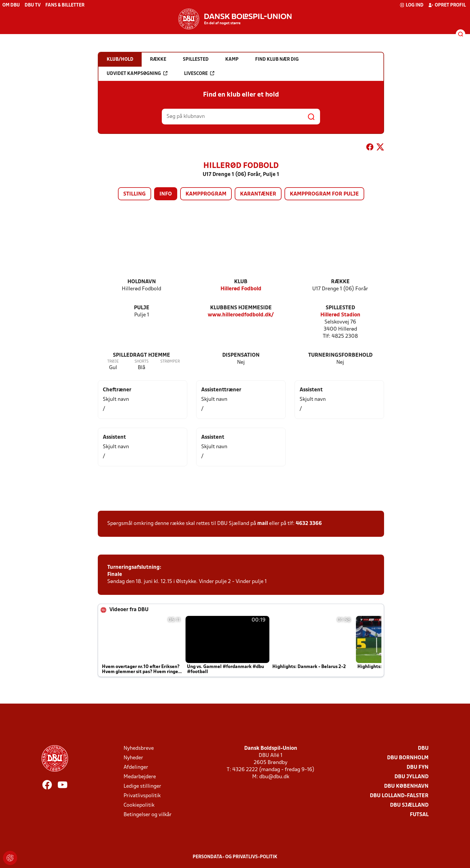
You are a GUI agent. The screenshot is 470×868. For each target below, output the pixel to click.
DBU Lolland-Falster (399, 796)
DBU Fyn (418, 767)
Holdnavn (142, 282)
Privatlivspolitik (142, 796)
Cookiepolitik (139, 805)
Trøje (113, 362)
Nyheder (133, 758)
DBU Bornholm (408, 758)
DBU (423, 748)
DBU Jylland (411, 777)
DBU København (406, 786)
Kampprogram (206, 194)
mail (263, 524)
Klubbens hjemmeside (241, 308)
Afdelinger (136, 767)
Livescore (199, 73)
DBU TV (33, 5)
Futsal (419, 815)
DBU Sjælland (409, 805)
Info (166, 194)
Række (340, 282)
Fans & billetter (65, 5)
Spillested (340, 308)
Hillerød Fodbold (241, 289)
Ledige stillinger (142, 786)
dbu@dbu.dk (274, 777)
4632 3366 (309, 524)
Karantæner (258, 194)
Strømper (170, 362)
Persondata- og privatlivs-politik (235, 857)
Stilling (135, 194)
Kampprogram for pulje (324, 194)
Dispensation (241, 355)
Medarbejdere (140, 777)
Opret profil (447, 5)
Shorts (142, 362)
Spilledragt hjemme (142, 355)
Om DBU (11, 5)
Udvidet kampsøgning (137, 73)
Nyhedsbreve (139, 748)
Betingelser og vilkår (148, 815)
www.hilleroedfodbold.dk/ (241, 315)
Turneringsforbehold (340, 355)
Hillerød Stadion (340, 315)
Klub (241, 282)
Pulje (142, 308)
